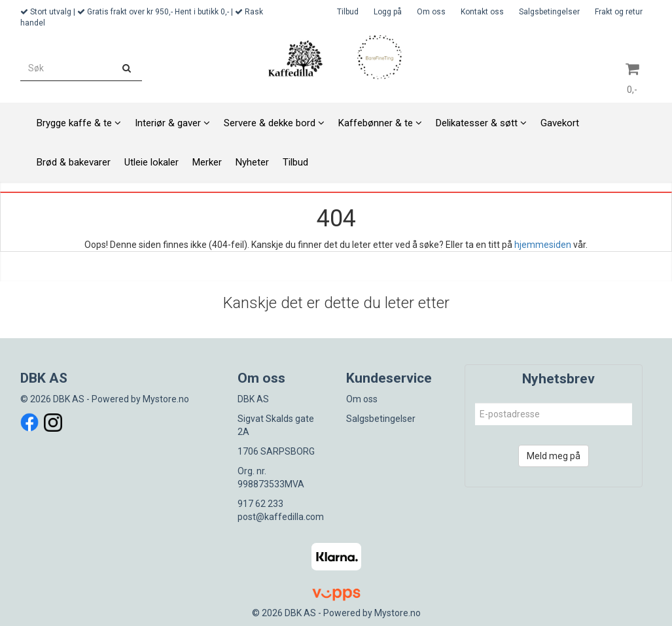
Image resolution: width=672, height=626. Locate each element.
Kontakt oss (482, 12)
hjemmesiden (543, 245)
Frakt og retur (619, 12)
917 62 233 (260, 504)
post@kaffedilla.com (281, 517)
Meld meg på (554, 456)
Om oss (431, 12)
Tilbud (348, 12)
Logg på (388, 12)
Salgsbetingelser (549, 12)
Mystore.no (166, 399)
